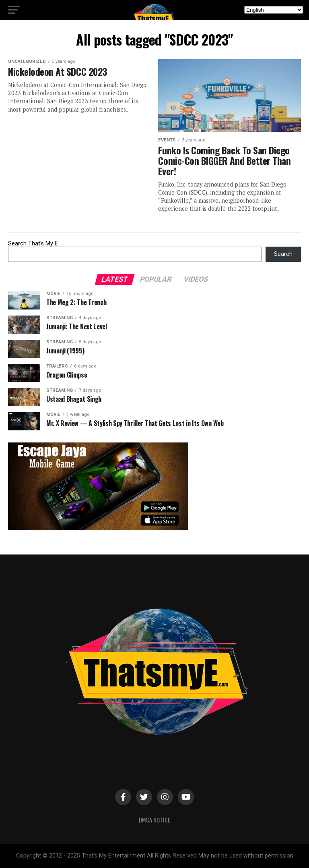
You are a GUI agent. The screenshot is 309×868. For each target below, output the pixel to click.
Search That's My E (33, 244)
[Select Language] (274, 10)
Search (283, 254)
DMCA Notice (154, 820)
